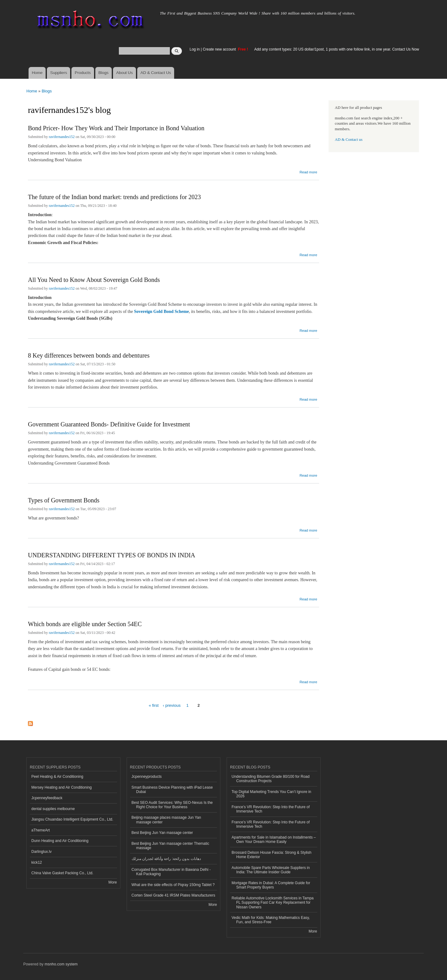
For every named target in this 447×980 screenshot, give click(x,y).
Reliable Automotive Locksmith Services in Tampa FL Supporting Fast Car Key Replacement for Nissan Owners (273, 903)
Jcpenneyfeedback (47, 798)
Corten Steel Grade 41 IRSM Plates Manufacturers (174, 895)
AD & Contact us (349, 140)
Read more (308, 171)
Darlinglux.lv (41, 852)
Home (37, 73)
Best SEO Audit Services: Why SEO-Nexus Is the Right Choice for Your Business (172, 805)
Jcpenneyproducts (147, 777)
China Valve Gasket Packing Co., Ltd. (62, 873)
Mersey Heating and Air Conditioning (62, 787)
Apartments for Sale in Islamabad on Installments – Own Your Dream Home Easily (274, 840)
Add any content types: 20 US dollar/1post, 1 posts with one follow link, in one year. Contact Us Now (337, 49)
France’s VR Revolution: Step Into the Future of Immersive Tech (271, 809)
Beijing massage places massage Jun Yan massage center (166, 820)
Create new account (220, 49)
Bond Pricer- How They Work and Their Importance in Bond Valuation (116, 128)
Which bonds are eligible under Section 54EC (85, 624)
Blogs (104, 73)
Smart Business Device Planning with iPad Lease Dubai (172, 790)
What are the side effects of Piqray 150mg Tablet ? (173, 885)
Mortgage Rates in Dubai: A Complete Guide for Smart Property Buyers (271, 885)
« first (154, 705)
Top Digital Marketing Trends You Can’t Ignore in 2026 (271, 794)
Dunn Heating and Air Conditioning (60, 841)
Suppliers (59, 73)
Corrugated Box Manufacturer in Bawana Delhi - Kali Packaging (171, 872)
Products (83, 73)
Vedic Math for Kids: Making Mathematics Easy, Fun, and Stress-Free (271, 920)
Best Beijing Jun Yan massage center (162, 833)
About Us (124, 73)
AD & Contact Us (156, 73)
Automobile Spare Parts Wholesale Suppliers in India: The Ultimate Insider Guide (271, 870)
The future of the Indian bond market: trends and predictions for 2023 (114, 197)
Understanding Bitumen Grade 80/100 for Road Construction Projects (271, 779)
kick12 (37, 862)
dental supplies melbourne (53, 809)
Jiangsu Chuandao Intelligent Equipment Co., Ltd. (72, 819)
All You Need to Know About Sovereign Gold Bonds (94, 280)
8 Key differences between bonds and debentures (89, 355)
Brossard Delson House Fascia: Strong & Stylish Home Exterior (271, 855)
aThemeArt (41, 830)
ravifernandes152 (62, 137)
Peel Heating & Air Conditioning (57, 777)
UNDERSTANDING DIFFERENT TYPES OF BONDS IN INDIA (112, 555)
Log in (195, 49)
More (113, 882)
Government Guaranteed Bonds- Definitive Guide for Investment (109, 424)
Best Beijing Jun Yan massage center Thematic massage (170, 846)
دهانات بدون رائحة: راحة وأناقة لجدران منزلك (166, 859)
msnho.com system (61, 964)
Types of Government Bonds (64, 500)
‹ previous (172, 705)
